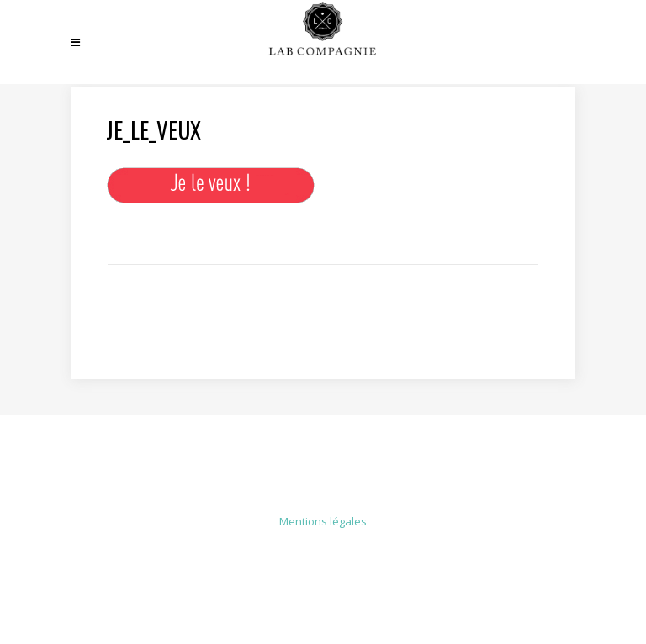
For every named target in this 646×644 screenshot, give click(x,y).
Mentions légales (323, 521)
